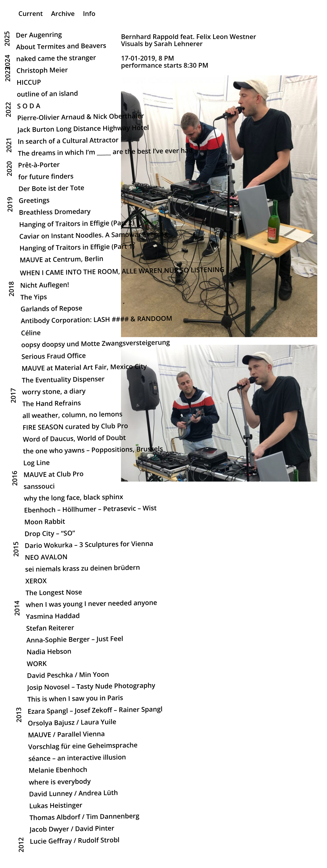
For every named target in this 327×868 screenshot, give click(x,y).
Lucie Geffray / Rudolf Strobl (75, 841)
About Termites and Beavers (62, 47)
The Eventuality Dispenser (63, 380)
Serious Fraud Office (54, 356)
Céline (31, 333)
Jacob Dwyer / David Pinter (72, 829)
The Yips (34, 298)
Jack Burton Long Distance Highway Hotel (83, 129)
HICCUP (29, 83)
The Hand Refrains (51, 404)
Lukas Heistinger (56, 806)
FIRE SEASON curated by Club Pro (75, 427)
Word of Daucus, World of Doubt (74, 439)
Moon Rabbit (45, 522)
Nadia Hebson (49, 652)
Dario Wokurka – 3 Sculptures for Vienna (89, 545)
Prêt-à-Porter (40, 165)
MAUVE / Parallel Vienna (67, 735)
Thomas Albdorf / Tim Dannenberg (85, 817)
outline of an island (48, 94)
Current (31, 13)
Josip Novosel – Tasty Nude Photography (91, 687)
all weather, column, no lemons (72, 415)
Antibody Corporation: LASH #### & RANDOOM (96, 320)
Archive (63, 13)
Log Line (37, 463)
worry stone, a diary (54, 392)
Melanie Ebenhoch (58, 770)
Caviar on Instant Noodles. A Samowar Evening (94, 235)
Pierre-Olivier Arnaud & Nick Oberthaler (81, 117)
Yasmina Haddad (53, 617)
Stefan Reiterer (50, 629)
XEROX (36, 581)
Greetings (34, 201)
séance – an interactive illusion (77, 758)
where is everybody (60, 782)
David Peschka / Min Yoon (68, 676)
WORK (37, 664)
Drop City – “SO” (50, 534)
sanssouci (39, 487)
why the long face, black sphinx (74, 498)
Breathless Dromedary (55, 213)
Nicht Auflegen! (45, 286)
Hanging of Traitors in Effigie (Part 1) (77, 248)
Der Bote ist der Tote (51, 189)
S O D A (29, 106)
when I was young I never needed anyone (91, 604)
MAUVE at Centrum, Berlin (62, 260)
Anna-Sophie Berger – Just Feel (75, 640)
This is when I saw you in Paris (75, 699)
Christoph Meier (42, 71)
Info (89, 13)
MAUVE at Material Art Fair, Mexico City (84, 368)
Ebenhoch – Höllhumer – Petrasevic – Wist (90, 510)
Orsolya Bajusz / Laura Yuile (72, 723)
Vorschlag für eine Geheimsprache (83, 746)
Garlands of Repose (52, 309)
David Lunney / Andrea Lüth (73, 794)
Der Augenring (39, 35)
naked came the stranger (56, 59)
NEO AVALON (46, 558)
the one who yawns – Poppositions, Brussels (93, 450)
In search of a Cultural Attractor (68, 141)
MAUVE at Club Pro (53, 475)
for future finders (46, 177)
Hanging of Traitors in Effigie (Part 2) (77, 224)
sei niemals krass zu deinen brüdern (83, 569)
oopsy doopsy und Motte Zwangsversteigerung (96, 344)
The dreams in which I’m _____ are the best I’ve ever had (105, 153)
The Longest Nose (54, 593)
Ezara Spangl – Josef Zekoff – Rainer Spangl (95, 711)
